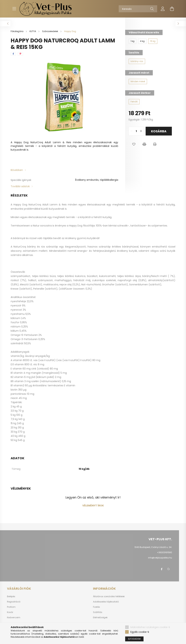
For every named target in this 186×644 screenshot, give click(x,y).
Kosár (10, 612)
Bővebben (17, 170)
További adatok (20, 186)
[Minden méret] (138, 82)
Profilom (11, 607)
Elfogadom (134, 639)
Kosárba (159, 131)
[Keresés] (138, 9)
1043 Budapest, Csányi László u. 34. (153, 547)
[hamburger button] (14, 9)
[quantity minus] (131, 131)
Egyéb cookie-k (140, 632)
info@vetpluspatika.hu (160, 558)
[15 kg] (153, 41)
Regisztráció (14, 602)
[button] (134, 144)
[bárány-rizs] (137, 61)
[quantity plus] (141, 131)
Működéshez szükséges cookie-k (150, 627)
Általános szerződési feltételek (109, 596)
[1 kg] (133, 41)
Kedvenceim (14, 618)
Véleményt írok (93, 506)
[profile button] (163, 9)
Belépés (11, 596)
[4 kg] (142, 41)
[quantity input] (136, 131)
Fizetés (96, 607)
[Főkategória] (17, 31)
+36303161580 (164, 552)
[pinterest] (20, 54)
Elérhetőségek (100, 618)
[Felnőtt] (134, 102)
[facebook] (13, 54)
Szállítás (98, 612)
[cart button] (172, 9)
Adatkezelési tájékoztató (106, 602)
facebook (162, 569)
